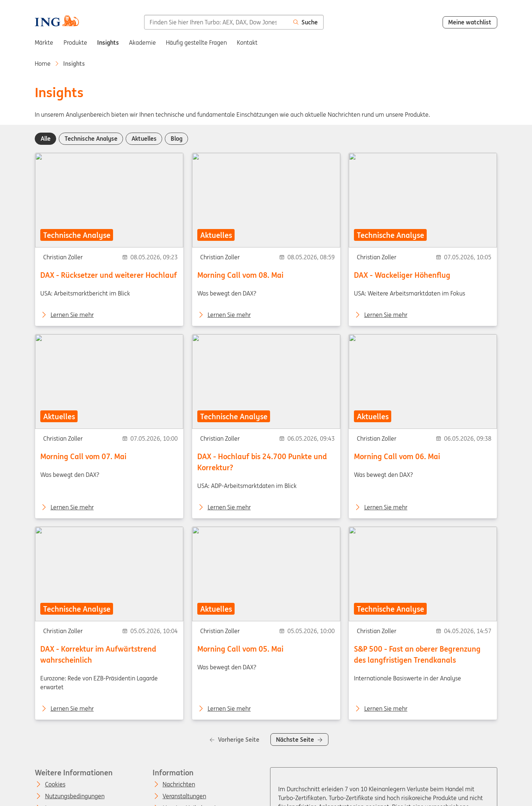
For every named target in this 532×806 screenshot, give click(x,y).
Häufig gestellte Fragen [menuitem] (196, 42)
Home (43, 64)
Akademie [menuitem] (142, 42)
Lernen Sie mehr (72, 315)
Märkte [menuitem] (44, 42)
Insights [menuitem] (108, 42)
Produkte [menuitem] (75, 42)
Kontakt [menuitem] (247, 42)
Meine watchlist (470, 22)
